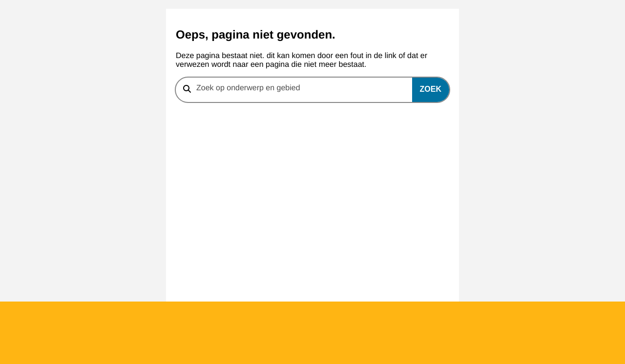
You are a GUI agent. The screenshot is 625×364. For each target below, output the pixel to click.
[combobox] (312, 90)
